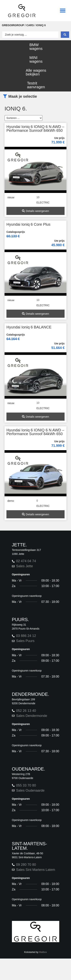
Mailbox (43, 952)
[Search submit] (65, 35)
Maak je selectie (23, 96)
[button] (63, 11)
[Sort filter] (23, 118)
